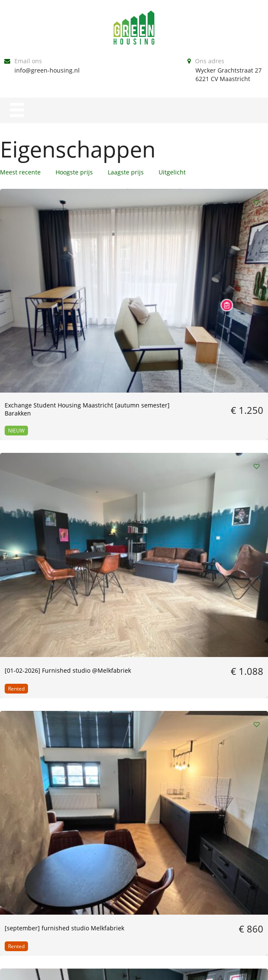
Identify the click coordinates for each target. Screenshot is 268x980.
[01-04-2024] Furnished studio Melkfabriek (130, 569)
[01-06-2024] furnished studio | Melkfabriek (37, 569)
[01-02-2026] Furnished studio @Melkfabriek (130, 269)
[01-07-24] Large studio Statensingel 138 (222, 423)
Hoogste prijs (74, 172)
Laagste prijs (126, 172)
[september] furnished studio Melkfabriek (222, 269)
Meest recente (20, 172)
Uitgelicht (172, 172)
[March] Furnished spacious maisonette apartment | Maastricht (38, 427)
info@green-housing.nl (47, 70)
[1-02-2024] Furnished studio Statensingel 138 (38, 707)
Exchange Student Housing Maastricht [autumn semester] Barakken (32, 277)
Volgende (150, 793)
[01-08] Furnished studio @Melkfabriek (132, 423)
